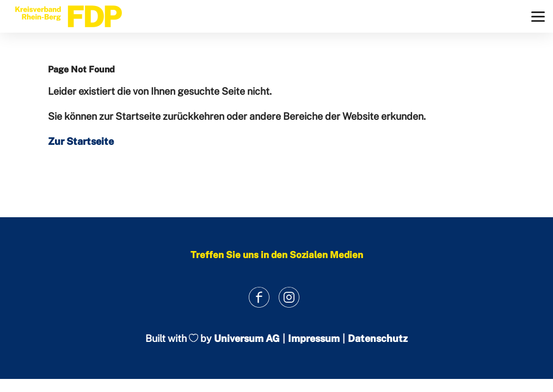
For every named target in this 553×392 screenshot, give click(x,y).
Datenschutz (378, 338)
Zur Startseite (81, 141)
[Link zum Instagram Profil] (289, 297)
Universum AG (247, 338)
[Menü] (538, 17)
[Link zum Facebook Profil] (259, 297)
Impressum (314, 338)
